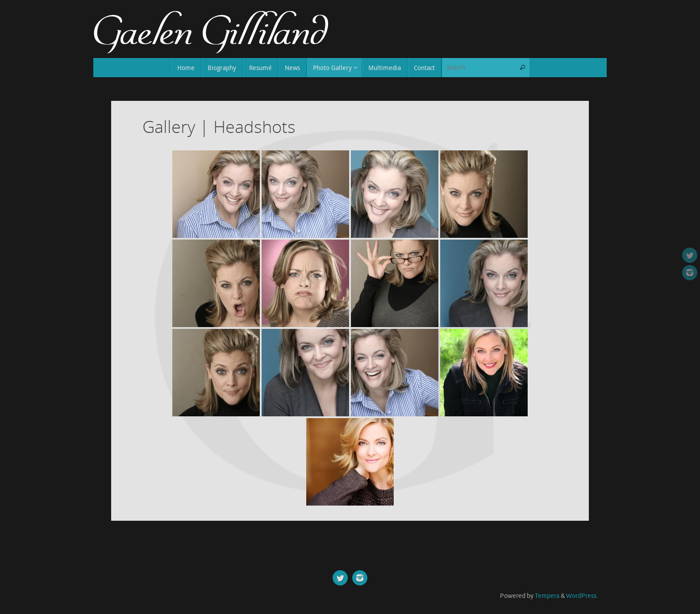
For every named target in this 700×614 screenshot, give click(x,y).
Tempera (547, 596)
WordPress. (582, 596)
